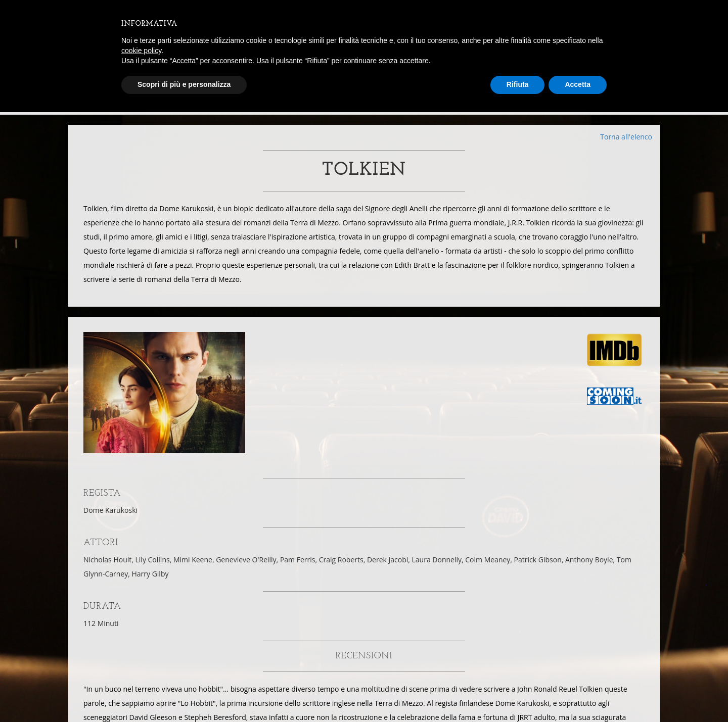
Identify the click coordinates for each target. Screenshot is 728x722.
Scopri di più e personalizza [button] (184, 84)
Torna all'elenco (626, 137)
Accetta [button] (578, 84)
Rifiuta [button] (518, 84)
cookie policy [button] (141, 51)
